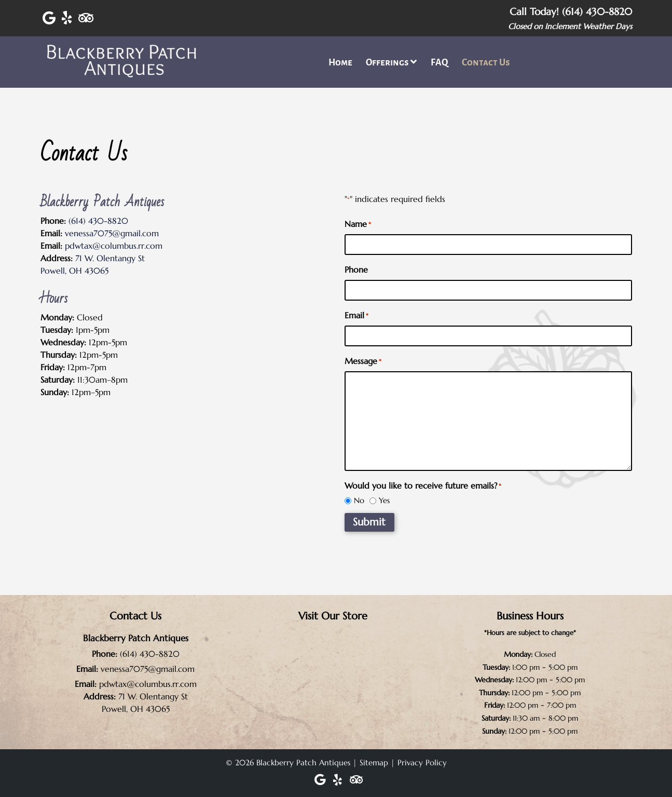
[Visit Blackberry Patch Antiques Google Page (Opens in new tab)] (49, 18)
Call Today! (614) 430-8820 (571, 11)
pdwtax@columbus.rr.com (114, 246)
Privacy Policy (422, 762)
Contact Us (486, 63)
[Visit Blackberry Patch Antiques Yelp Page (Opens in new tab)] (67, 18)
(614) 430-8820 (98, 221)
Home (340, 63)
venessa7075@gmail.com (112, 233)
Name (358, 224)
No (359, 500)
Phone (356, 269)
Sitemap (374, 762)
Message (363, 361)
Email (356, 316)
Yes (384, 500)
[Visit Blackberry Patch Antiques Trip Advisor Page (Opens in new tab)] (86, 18)
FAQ (439, 63)
